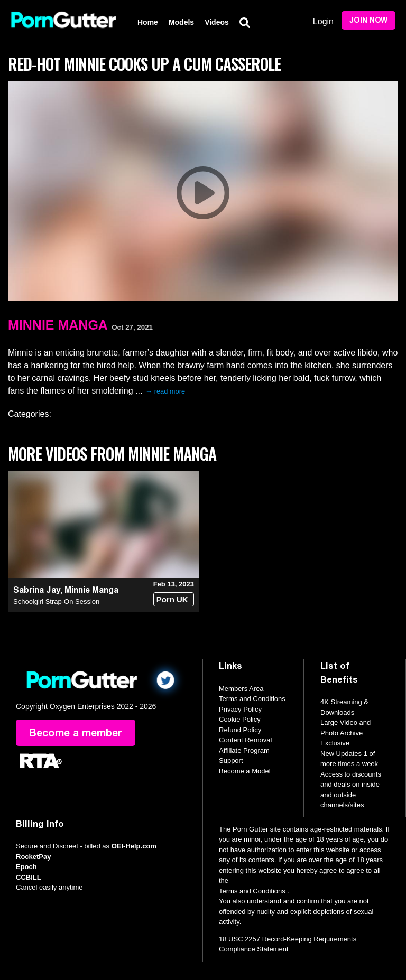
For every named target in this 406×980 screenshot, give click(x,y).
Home (148, 22)
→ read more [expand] (165, 391)
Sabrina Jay (37, 590)
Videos (217, 22)
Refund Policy (240, 730)
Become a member (76, 733)
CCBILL (29, 877)
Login (323, 21)
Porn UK (172, 599)
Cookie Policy (240, 719)
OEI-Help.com (134, 846)
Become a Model (245, 771)
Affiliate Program (244, 750)
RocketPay (33, 857)
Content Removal (245, 740)
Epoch (26, 867)
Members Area (241, 689)
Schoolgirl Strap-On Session (56, 601)
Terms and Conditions (252, 699)
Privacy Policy (240, 709)
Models (181, 22)
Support (231, 760)
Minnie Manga (58, 325)
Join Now (368, 20)
